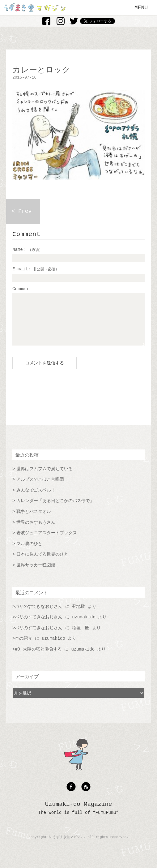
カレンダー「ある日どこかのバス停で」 (55, 510)
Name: (28, 250)
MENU (141, 8)
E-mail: (36, 269)
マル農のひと (29, 553)
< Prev (22, 211)
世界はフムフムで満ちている (45, 478)
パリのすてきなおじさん (39, 616)
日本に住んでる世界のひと (42, 564)
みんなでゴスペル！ (36, 500)
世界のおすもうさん (36, 532)
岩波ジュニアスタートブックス (47, 542)
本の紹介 (23, 648)
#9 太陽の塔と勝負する (38, 659)
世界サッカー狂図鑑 (36, 574)
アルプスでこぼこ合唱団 (40, 489)
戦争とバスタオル (34, 521)
